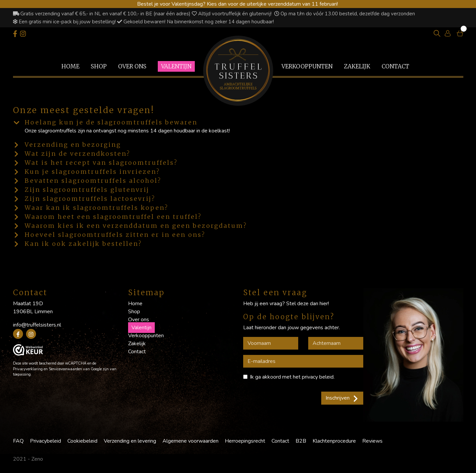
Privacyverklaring (28, 369)
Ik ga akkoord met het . (292, 377)
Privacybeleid (46, 441)
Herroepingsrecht (245, 441)
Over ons (132, 66)
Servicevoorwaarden (65, 369)
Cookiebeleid (82, 441)
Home (70, 66)
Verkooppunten (307, 66)
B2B (301, 441)
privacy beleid (318, 377)
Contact (395, 66)
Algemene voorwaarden (190, 441)
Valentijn (176, 66)
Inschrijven (342, 398)
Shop (99, 66)
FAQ (18, 441)
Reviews (372, 441)
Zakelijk (357, 66)
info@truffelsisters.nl (37, 325)
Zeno (37, 459)
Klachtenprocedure (334, 441)
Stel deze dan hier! (308, 304)
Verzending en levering (130, 441)
